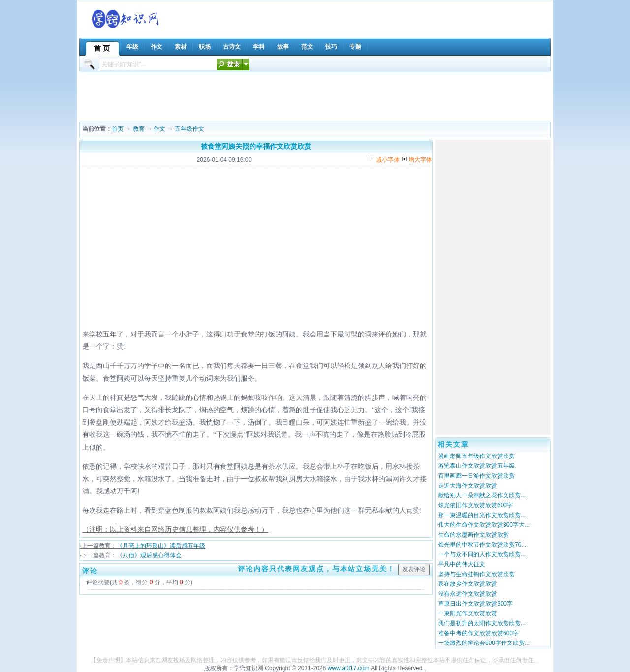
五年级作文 (189, 129)
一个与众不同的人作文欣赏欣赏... (482, 554)
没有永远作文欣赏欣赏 (468, 594)
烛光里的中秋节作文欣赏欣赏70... (482, 545)
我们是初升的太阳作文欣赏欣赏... (482, 623)
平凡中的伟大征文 (462, 564)
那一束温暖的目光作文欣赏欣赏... (482, 515)
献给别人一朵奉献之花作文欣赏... (482, 495)
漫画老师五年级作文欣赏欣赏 (476, 456)
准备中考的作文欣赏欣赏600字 (478, 633)
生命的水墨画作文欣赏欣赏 (473, 535)
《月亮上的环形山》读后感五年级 (161, 546)
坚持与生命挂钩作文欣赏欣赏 (476, 574)
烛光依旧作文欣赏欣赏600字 (475, 505)
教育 (139, 129)
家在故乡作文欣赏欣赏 (468, 584)
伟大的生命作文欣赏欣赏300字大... (484, 525)
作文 (159, 129)
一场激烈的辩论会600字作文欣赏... (484, 643)
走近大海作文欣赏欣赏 (468, 486)
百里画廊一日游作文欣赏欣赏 (476, 476)
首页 (118, 129)
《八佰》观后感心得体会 (149, 555)
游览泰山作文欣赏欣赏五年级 (476, 466)
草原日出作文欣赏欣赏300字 (475, 604)
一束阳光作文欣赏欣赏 (468, 613)
